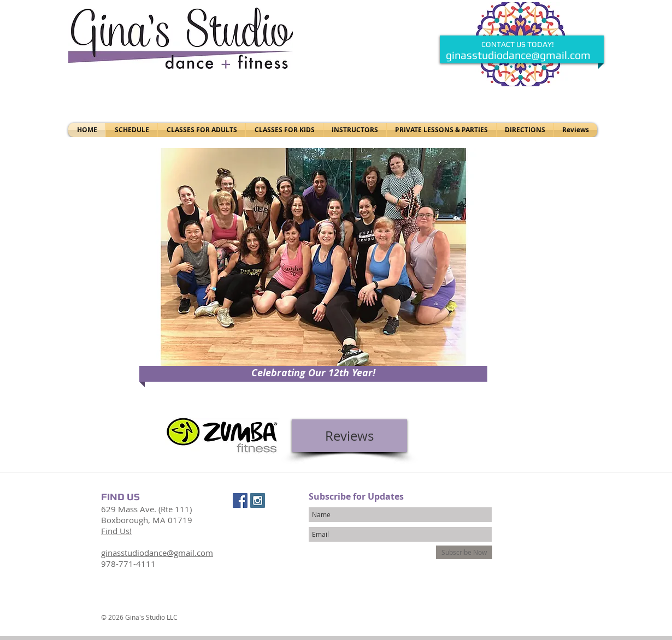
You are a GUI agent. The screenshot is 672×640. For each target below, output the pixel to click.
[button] (314, 263)
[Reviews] (349, 436)
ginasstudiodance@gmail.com (518, 55)
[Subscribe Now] (464, 552)
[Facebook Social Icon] (240, 500)
